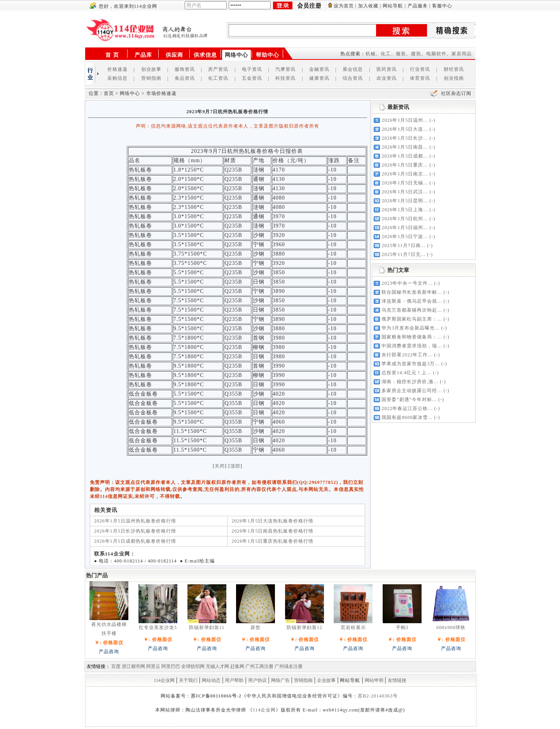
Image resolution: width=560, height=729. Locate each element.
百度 (116, 666)
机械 (371, 54)
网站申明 (374, 680)
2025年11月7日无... (403, 254)
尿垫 (255, 627)
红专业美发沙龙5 (158, 627)
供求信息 (205, 55)
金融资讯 (319, 69)
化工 (386, 54)
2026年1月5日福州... (405, 228)
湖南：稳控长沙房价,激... (410, 382)
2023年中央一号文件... (407, 283)
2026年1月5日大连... (405, 129)
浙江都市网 (133, 666)
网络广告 (280, 680)
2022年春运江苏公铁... (407, 408)
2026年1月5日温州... (405, 120)
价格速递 (117, 69)
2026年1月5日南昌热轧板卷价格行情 (272, 531)
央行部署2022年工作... (407, 355)
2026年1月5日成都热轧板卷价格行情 (135, 541)
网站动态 (211, 680)
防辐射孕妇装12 (304, 627)
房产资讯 (218, 69)
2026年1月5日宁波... (405, 237)
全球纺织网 (193, 666)
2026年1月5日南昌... (405, 147)
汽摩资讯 (285, 69)
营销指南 (151, 78)
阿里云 (153, 666)
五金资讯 (252, 78)
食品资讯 (185, 78)
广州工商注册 (259, 666)
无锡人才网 (217, 666)
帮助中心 (268, 55)
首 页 (112, 55)
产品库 (143, 55)
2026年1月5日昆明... (405, 201)
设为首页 (344, 6)
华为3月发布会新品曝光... (410, 328)
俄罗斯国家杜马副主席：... (412, 319)
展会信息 (353, 69)
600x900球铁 (451, 627)
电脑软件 (436, 54)
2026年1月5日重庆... (405, 165)
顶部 (235, 466)
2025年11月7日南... (403, 245)
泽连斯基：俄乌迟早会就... (412, 301)
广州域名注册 (289, 666)
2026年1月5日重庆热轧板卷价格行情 (272, 541)
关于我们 (188, 680)
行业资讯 (420, 69)
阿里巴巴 (171, 666)
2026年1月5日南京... (405, 174)
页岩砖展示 (353, 627)
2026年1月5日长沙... (405, 138)
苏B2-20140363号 (378, 696)
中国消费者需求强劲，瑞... (412, 346)
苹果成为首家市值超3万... (410, 364)
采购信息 (117, 78)
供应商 (174, 55)
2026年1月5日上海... (405, 210)
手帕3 (402, 627)
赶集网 (237, 666)
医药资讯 (387, 69)
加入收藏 (368, 6)
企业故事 (326, 680)
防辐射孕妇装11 (207, 627)
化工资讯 (218, 78)
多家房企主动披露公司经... (412, 391)
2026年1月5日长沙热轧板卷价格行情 (135, 531)
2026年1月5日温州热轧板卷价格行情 (135, 521)
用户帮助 (234, 680)
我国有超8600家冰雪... (407, 417)
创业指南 (454, 78)
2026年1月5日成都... (405, 156)
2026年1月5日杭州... (405, 219)
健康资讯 (319, 78)
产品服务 (418, 6)
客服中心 (442, 6)
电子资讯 (252, 69)
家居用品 (462, 54)
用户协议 (257, 680)
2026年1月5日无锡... (405, 183)
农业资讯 (387, 78)
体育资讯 (420, 78)
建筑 (416, 54)
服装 (401, 54)
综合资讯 (353, 78)
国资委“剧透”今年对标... (409, 400)
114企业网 (164, 680)
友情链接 (397, 680)
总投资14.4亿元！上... (406, 373)
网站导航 (393, 6)
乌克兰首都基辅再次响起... (412, 310)
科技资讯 (285, 78)
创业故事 (151, 69)
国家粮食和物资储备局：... (412, 337)
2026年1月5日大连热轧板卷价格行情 (272, 521)
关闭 (220, 466)
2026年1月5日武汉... (405, 192)
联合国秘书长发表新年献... (412, 292)
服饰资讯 (185, 69)
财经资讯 (454, 69)
